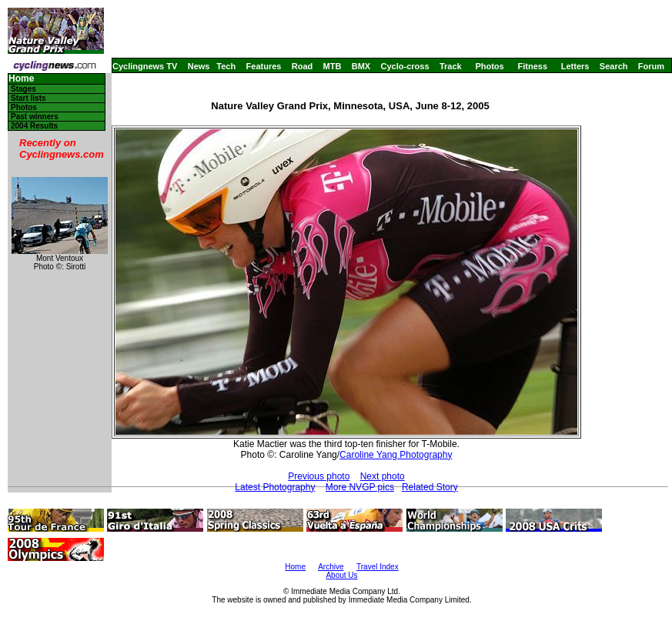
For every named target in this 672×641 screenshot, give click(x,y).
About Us (341, 575)
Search (614, 66)
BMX (361, 66)
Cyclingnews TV (145, 66)
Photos (489, 66)
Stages (23, 89)
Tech (226, 66)
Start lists (28, 98)
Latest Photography (275, 487)
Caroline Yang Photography (396, 455)
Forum (651, 66)
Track (451, 66)
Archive (331, 567)
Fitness (532, 66)
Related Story (430, 487)
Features (264, 66)
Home (21, 79)
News (199, 66)
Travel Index (378, 567)
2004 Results (34, 126)
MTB (333, 66)
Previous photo (319, 476)
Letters (575, 66)
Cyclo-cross (405, 66)
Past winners (35, 117)
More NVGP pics (360, 487)
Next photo (383, 476)
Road (303, 66)
